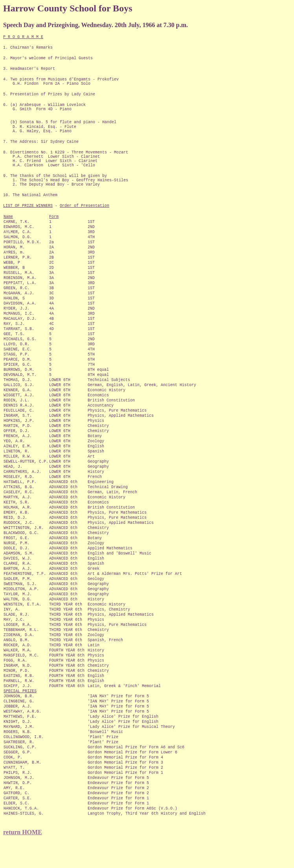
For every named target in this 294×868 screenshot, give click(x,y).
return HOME (23, 832)
